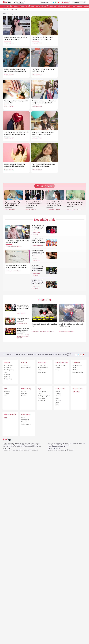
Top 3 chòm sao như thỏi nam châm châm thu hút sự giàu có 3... (15, 38)
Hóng (57, 370)
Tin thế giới (7, 368)
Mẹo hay (75, 370)
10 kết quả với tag (11, 14)
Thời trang (7, 391)
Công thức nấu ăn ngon (78, 366)
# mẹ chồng (35, 234)
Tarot (40, 394)
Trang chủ (6, 10)
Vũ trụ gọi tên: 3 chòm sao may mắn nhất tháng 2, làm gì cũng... (44, 165)
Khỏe (6, 396)
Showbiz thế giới (26, 368)
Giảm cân (58, 396)
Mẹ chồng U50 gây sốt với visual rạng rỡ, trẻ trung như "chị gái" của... (38, 227)
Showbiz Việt (25, 365)
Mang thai (24, 394)
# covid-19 (13, 209)
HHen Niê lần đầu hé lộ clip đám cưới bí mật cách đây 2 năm (23, 330)
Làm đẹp (7, 394)
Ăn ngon (50, 6)
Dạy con (24, 391)
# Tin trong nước (71, 210)
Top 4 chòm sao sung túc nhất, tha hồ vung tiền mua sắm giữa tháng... (44, 102)
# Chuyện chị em (36, 232)
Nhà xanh (24, 422)
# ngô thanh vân (36, 260)
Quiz (69, 6)
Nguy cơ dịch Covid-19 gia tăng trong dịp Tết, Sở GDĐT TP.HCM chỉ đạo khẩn (13, 204)
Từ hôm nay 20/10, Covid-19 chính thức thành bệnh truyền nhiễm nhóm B (34, 204)
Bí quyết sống (42, 372)
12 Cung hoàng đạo (44, 396)
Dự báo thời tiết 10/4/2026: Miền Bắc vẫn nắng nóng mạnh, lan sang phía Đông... (38, 268)
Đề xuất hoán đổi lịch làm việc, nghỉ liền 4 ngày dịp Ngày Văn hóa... (38, 241)
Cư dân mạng (8, 379)
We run (23, 417)
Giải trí (16, 6)
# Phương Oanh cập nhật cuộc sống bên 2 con (43, 331)
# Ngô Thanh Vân (21, 313)
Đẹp (56, 6)
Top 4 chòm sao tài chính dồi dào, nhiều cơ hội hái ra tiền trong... (43, 38)
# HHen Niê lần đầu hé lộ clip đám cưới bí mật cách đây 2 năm (23, 336)
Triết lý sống (42, 365)
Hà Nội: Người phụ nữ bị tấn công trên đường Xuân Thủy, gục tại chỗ (38, 282)
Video (74, 6)
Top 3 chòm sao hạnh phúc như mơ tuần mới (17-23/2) (43, 70)
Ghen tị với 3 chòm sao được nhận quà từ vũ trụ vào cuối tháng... (43, 133)
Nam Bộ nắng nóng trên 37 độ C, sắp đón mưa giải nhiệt (17, 242)
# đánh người (35, 289)
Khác (57, 405)
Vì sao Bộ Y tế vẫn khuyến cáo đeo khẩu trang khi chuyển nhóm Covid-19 (54, 204)
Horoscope (41, 400)
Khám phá (7, 374)
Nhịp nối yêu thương (78, 390)
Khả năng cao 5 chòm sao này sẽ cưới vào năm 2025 (16, 102)
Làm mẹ (58, 403)
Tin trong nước (8, 365)
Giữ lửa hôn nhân (60, 365)
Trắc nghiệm (42, 391)
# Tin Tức (8, 209)
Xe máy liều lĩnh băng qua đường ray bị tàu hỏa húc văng (71, 325)
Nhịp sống (58, 400)
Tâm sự (58, 368)
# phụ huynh (17, 271)
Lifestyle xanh (25, 420)
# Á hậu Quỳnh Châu (22, 323)
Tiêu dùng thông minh (9, 371)
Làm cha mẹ (62, 6)
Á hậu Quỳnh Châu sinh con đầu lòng (23, 319)
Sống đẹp (31, 6)
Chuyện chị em (41, 6)
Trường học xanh (26, 424)
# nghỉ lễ (42, 246)
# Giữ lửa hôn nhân (9, 43)
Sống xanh (23, 6)
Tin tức (9, 6)
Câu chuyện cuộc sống (43, 369)
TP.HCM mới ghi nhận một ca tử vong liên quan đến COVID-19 (75, 204)
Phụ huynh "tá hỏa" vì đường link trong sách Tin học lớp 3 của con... (17, 266)
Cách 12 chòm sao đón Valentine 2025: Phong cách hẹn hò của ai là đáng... (16, 133)
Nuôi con (24, 396)
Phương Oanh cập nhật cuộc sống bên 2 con (44, 325)
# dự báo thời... (18, 246)
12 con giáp (42, 398)
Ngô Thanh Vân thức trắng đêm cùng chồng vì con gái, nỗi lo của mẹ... (38, 253)
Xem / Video (60, 389)
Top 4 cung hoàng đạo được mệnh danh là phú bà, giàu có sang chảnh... (16, 70)
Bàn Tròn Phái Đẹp (10, 416)
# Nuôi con (34, 259)
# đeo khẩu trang (55, 209)
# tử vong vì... (79, 210)
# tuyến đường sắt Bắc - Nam (66, 331)
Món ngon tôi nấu (78, 372)
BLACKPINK (21, 2)
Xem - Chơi (7, 377)
